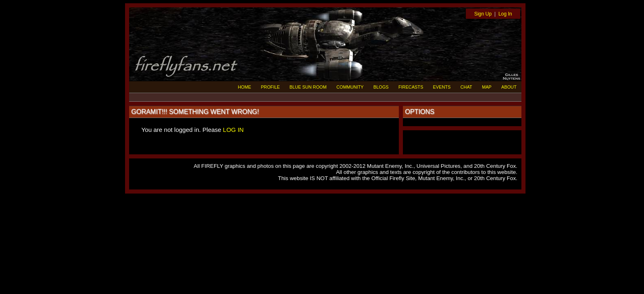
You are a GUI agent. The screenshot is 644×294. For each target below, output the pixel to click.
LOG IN (234, 130)
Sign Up (483, 14)
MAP (486, 87)
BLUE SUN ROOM (308, 87)
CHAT (466, 87)
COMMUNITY (350, 87)
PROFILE (270, 87)
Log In (505, 14)
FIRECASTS (411, 87)
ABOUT (509, 87)
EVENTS (442, 87)
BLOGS (381, 87)
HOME (244, 87)
